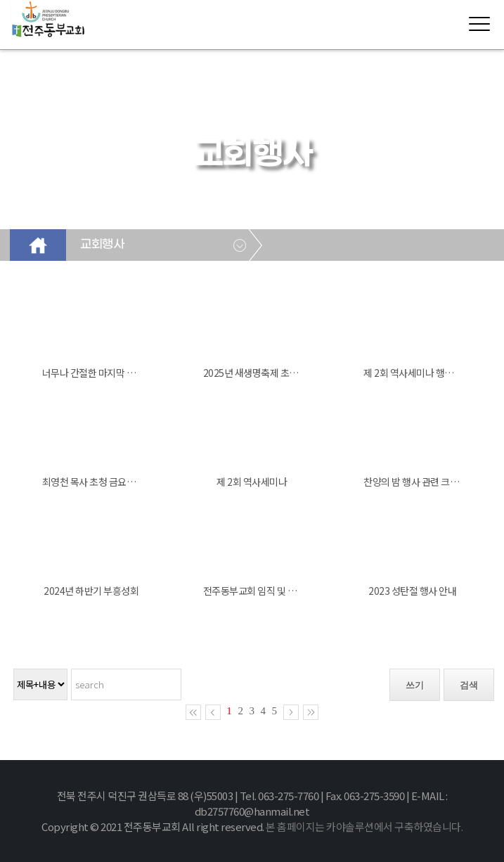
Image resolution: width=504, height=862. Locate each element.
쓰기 (415, 685)
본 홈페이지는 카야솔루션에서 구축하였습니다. (364, 826)
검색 (469, 685)
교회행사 (102, 245)
